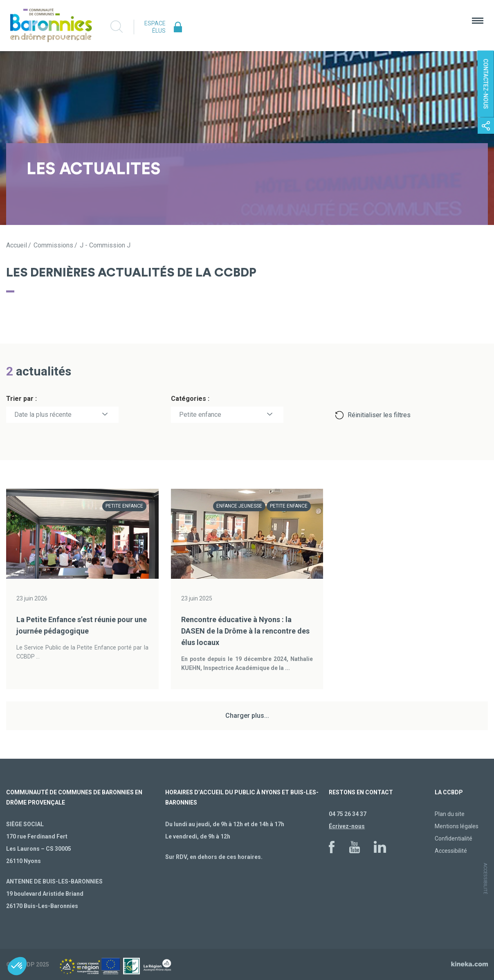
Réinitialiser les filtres (379, 415)
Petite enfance (200, 415)
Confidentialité (454, 838)
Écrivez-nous (347, 826)
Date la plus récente (43, 415)
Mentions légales (457, 826)
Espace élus (155, 27)
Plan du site (450, 814)
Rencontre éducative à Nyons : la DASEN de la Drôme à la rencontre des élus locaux (245, 631)
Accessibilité (451, 851)
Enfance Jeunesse (239, 506)
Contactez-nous (486, 84)
